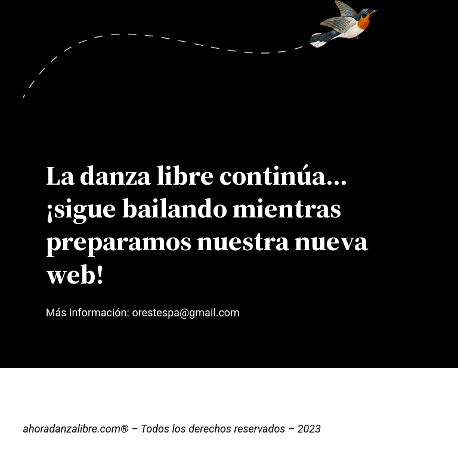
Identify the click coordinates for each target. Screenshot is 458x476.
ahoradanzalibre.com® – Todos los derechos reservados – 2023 (172, 429)
